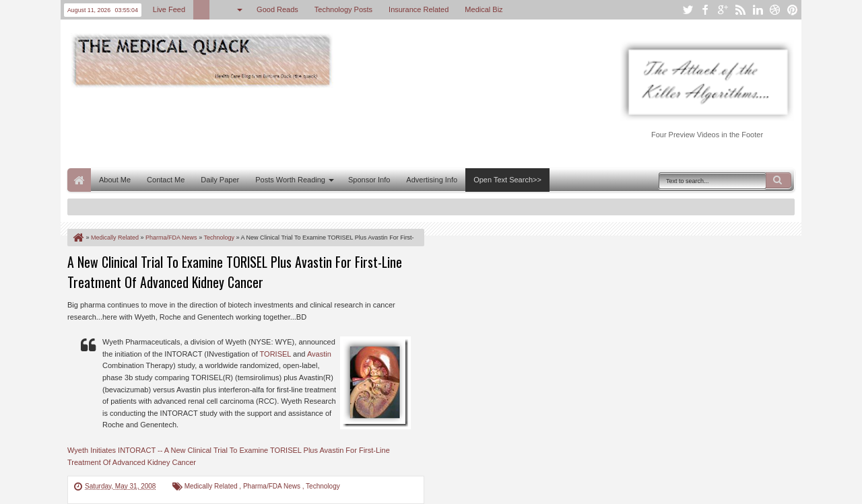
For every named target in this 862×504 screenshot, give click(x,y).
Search (778, 180)
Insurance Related (419, 9)
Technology (323, 486)
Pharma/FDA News (273, 486)
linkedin (758, 10)
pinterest (793, 10)
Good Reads (277, 9)
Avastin (319, 354)
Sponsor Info (369, 180)
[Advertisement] (312, 127)
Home (79, 180)
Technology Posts (343, 9)
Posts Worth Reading (290, 180)
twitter (688, 10)
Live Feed (169, 9)
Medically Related (212, 486)
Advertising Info (432, 180)
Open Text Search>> (507, 180)
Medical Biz (484, 9)
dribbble (775, 10)
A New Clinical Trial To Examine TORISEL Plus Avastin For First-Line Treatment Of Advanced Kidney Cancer (235, 272)
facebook (705, 10)
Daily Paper (220, 180)
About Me (115, 180)
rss (740, 10)
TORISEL (275, 354)
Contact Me (166, 180)
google (723, 10)
